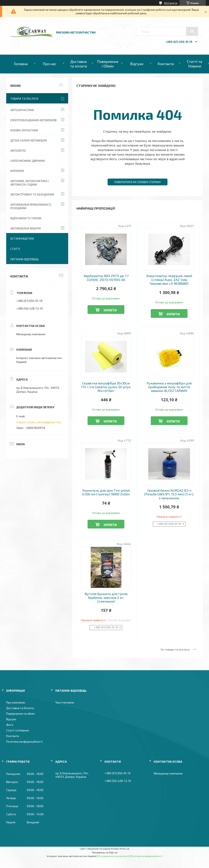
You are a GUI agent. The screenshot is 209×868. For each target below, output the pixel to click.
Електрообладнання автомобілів (33, 120)
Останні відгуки (22, 238)
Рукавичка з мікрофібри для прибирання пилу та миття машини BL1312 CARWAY (169, 387)
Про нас (50, 64)
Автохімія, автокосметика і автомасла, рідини (30, 183)
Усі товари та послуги (175, 649)
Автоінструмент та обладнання (32, 194)
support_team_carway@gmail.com (39, 422)
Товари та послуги (24, 99)
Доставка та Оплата (20, 708)
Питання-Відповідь (25, 259)
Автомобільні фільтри (26, 228)
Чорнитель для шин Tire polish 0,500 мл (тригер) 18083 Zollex (106, 492)
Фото (10, 725)
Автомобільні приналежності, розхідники (31, 206)
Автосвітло (18, 151)
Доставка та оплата (78, 64)
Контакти (166, 64)
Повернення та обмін (20, 714)
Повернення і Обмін (108, 64)
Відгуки (137, 64)
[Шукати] (192, 31)
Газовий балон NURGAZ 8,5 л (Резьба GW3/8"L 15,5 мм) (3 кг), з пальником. (169, 494)
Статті (15, 249)
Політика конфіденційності (24, 741)
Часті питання (65, 702)
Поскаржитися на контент (113, 856)
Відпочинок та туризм (26, 218)
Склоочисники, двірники (28, 161)
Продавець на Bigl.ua (105, 852)
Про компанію (16, 702)
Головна (21, 64)
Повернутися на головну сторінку (138, 182)
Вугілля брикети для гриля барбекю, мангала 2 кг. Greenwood (106, 598)
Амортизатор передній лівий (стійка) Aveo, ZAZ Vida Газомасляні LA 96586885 (169, 280)
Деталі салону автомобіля (29, 140)
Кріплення (17, 171)
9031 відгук (171, 3)
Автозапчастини (22, 110)
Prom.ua (125, 849)
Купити (110, 310)
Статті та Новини (195, 64)
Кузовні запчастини (24, 130)
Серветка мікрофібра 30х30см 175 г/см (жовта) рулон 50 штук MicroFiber (106, 387)
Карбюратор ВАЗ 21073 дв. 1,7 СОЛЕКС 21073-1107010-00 (106, 278)
